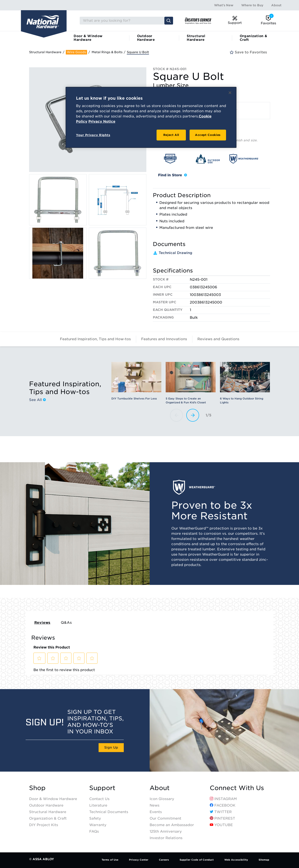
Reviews (42, 623)
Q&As (66, 623)
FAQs (94, 831)
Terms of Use (110, 860)
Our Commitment (165, 818)
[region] (151, 117)
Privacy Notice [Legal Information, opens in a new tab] (102, 121)
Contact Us (99, 799)
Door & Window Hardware (88, 38)
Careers (164, 860)
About (276, 5)
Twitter (221, 812)
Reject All (171, 135)
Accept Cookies (208, 135)
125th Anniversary (166, 831)
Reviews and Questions (218, 339)
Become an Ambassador (172, 825)
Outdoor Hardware (146, 38)
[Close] (230, 93)
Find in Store (173, 175)
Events (156, 812)
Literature (98, 805)
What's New (224, 5)
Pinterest (222, 818)
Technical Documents (109, 812)
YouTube (221, 825)
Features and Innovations (164, 339)
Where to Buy (252, 5)
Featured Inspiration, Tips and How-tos (95, 339)
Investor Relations (166, 838)
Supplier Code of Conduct (197, 860)
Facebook (223, 805)
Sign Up (111, 748)
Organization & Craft (254, 38)
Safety (95, 818)
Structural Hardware (196, 38)
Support (102, 788)
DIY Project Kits (44, 825)
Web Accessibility (236, 860)
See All (37, 400)
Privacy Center (139, 860)
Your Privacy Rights (93, 135)
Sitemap (264, 860)
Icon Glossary (162, 799)
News (154, 805)
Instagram (223, 799)
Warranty (98, 825)
